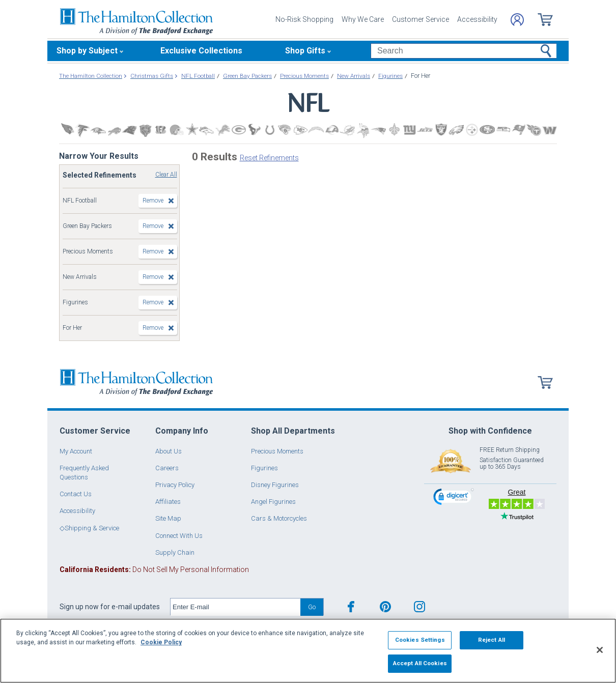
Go (312, 607)
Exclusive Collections (201, 51)
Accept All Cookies (420, 663)
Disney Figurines (275, 485)
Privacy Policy (175, 485)
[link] (454, 498)
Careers (167, 468)
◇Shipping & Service (89, 528)
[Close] (600, 650)
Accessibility (477, 19)
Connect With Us (179, 536)
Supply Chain (175, 552)
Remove (153, 201)
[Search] (464, 51)
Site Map (168, 518)
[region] (308, 651)
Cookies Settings (420, 640)
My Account (76, 451)
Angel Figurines (273, 502)
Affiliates (168, 502)
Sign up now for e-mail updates (110, 607)
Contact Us (76, 494)
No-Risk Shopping (304, 19)
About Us (169, 451)
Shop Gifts (305, 51)
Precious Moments (277, 451)
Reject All (492, 640)
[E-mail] (235, 607)
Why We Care (363, 19)
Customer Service (421, 19)
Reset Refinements (269, 158)
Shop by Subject (87, 51)
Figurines (264, 468)
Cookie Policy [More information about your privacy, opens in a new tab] (161, 642)
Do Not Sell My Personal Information (154, 570)
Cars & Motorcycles (279, 518)
